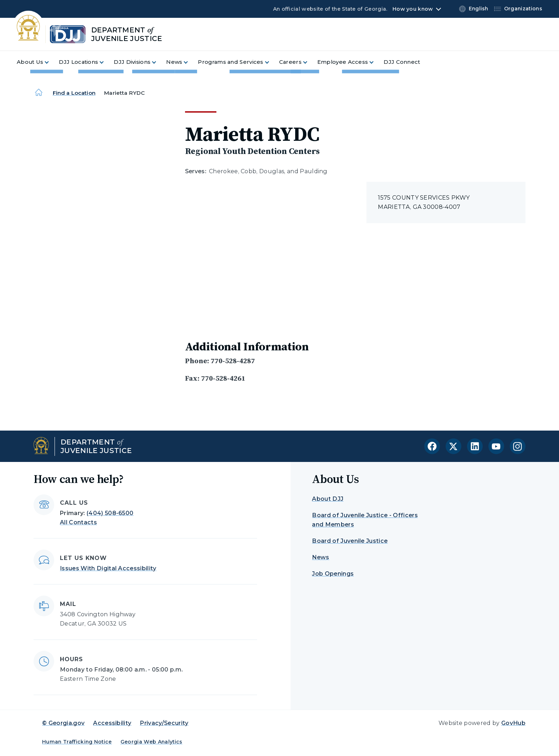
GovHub (513, 723)
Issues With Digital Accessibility (108, 568)
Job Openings (333, 574)
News (320, 557)
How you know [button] (413, 9)
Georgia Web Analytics (152, 742)
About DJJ (328, 499)
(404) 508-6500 (110, 513)
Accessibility (112, 723)
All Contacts (78, 522)
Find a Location (74, 93)
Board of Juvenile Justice (350, 541)
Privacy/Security (164, 723)
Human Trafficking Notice (77, 742)
